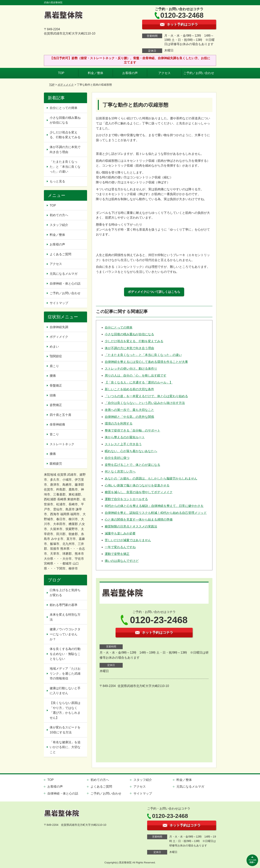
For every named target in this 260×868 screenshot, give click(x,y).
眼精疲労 (56, 464)
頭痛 (53, 395)
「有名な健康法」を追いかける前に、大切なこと (65, 747)
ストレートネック (62, 444)
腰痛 (53, 376)
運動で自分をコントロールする (126, 499)
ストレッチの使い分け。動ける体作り (131, 369)
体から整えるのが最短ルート (125, 437)
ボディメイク (66, 85)
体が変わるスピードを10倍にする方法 (65, 730)
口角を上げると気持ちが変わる (65, 593)
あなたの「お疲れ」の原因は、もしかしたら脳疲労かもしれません (151, 478)
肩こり (54, 366)
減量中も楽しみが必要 (120, 533)
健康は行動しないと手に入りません (65, 691)
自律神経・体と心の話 (65, 284)
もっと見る (57, 181)
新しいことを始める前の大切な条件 (129, 389)
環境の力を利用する (119, 423)
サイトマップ (59, 303)
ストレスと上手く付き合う (123, 444)
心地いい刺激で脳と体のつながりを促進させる (137, 485)
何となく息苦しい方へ (120, 472)
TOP (61, 73)
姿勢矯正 (56, 405)
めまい (54, 347)
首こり (54, 434)
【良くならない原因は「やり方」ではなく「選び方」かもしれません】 (65, 710)
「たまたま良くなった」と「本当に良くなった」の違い (143, 355)
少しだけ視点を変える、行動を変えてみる (134, 341)
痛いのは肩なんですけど (122, 561)
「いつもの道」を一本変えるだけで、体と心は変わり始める (146, 396)
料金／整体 (96, 73)
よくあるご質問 (60, 254)
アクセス (164, 73)
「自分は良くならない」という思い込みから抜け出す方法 (145, 403)
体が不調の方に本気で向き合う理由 (129, 348)
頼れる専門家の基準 (64, 605)
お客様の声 (130, 73)
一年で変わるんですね (120, 547)
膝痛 (53, 454)
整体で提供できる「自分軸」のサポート (133, 430)
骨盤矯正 (56, 386)
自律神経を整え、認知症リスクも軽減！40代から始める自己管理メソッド (156, 513)
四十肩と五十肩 (60, 415)
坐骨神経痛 (57, 424)
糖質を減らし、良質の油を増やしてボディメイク (139, 492)
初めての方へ (59, 215)
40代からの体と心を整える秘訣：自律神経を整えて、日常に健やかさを (154, 506)
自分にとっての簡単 (119, 327)
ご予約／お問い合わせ (199, 73)
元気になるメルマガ (64, 274)
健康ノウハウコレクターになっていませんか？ (65, 634)
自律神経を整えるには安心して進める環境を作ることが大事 (146, 362)
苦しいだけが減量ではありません (128, 540)
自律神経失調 (59, 327)
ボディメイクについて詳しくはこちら (154, 292)
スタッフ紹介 (59, 225)
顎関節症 (56, 356)
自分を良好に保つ (117, 458)
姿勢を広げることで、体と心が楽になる (133, 465)
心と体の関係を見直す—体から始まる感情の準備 (139, 520)
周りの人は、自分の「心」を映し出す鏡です (136, 375)
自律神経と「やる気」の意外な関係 (129, 417)
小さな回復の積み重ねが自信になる (129, 334)
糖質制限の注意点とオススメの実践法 (131, 526)
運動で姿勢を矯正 (117, 554)
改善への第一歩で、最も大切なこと (129, 410)
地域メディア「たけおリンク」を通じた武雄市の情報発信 (65, 673)
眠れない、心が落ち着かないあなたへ (131, 451)
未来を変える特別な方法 (65, 617)
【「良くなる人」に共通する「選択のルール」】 (139, 382)
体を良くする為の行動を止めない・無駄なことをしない (65, 654)
